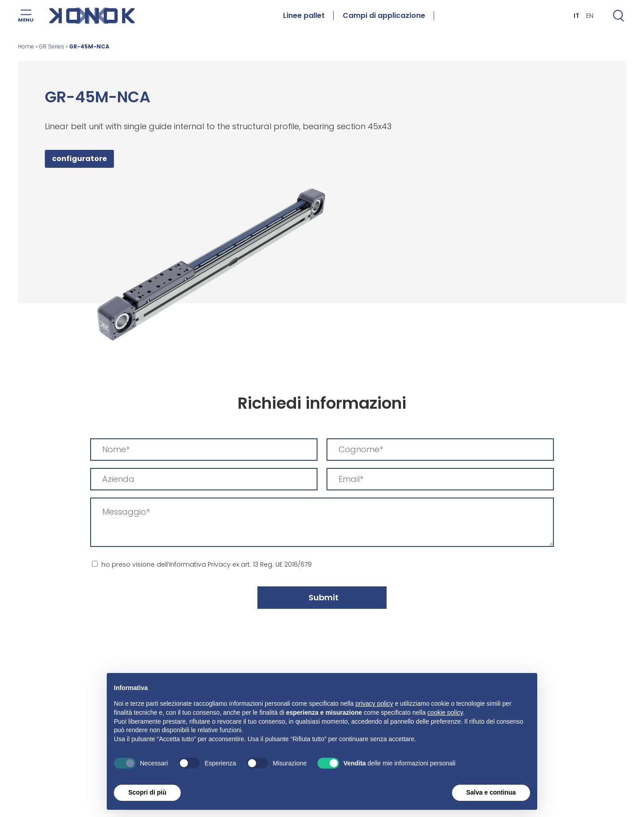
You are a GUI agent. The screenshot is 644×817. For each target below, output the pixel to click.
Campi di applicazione (384, 16)
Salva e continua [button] (491, 792)
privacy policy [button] (374, 703)
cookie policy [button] (445, 712)
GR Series (52, 46)
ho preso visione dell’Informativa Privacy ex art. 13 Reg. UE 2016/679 (207, 564)
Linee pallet (304, 16)
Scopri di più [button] (147, 792)
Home (26, 46)
